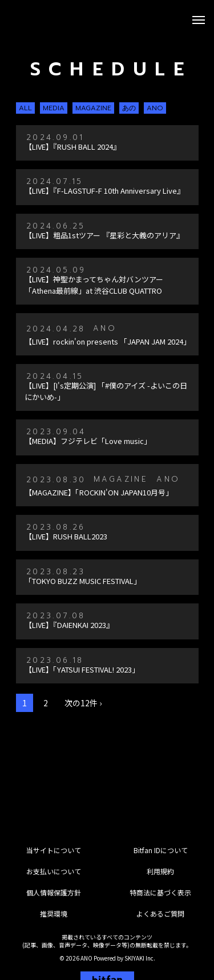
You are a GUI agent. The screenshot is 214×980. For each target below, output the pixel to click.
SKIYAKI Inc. (140, 958)
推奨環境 (54, 913)
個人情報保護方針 (54, 892)
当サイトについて (54, 850)
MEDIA (54, 108)
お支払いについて (54, 871)
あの (129, 108)
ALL (25, 108)
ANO (155, 108)
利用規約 (160, 871)
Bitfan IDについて (161, 850)
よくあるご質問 (160, 913)
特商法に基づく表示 (160, 892)
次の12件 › (83, 703)
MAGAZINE (93, 108)
